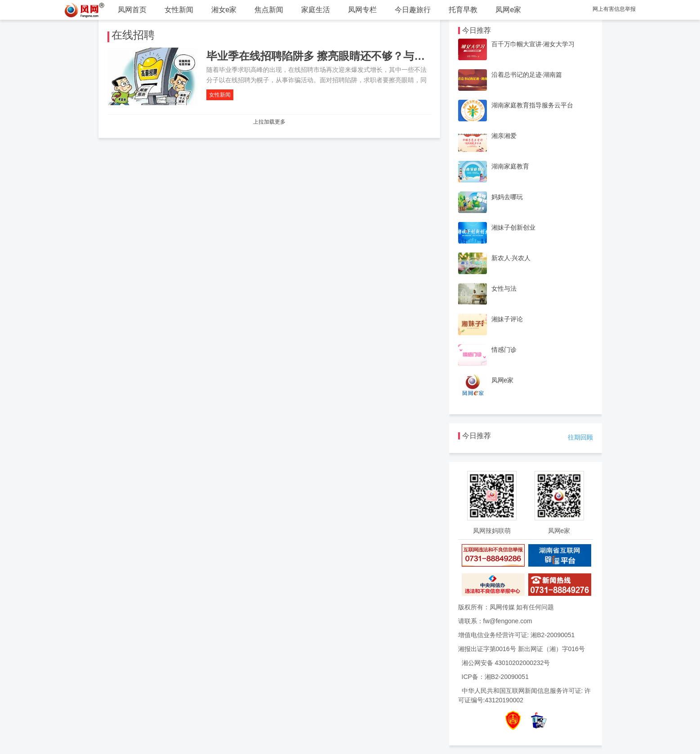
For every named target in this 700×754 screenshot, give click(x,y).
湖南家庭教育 (510, 166)
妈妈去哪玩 (507, 197)
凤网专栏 (362, 10)
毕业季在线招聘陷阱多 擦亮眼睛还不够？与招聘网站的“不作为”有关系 (375, 56)
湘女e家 (224, 10)
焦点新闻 (269, 10)
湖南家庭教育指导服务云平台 (532, 105)
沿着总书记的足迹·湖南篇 (527, 75)
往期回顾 (580, 437)
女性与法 (504, 288)
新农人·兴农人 (511, 258)
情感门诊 (504, 350)
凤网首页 (132, 10)
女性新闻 (179, 10)
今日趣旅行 (413, 10)
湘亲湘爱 (504, 136)
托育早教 (463, 10)
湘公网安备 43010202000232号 (506, 663)
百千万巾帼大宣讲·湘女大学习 (533, 44)
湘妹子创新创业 (513, 227)
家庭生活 (316, 10)
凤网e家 (508, 10)
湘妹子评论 (507, 319)
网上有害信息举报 (614, 9)
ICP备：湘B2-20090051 (495, 677)
